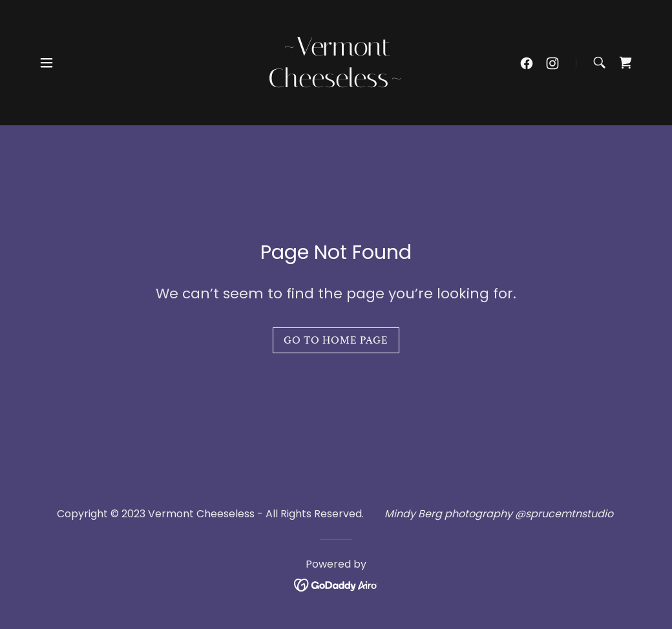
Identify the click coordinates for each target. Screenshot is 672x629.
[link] (336, 84)
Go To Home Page (336, 340)
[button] (47, 63)
